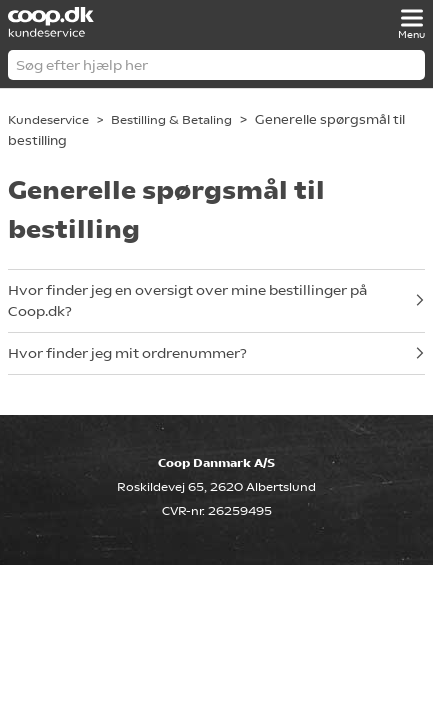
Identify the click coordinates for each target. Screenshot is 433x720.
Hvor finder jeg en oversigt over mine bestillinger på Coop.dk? (187, 300)
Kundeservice (48, 120)
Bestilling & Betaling (171, 120)
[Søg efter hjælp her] (216, 65)
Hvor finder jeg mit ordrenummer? (127, 353)
